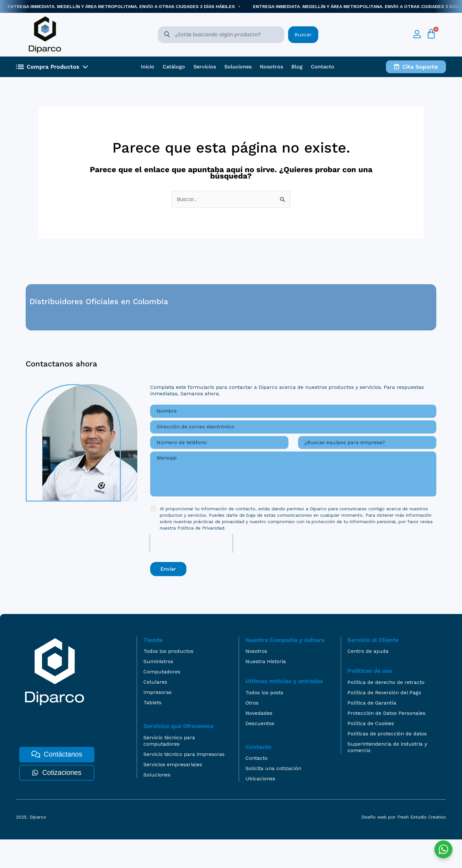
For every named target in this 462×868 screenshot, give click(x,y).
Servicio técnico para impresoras (184, 783)
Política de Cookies (371, 752)
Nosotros (271, 67)
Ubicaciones (260, 807)
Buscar (303, 35)
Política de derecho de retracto (386, 711)
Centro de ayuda (368, 680)
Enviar (168, 601)
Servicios (205, 67)
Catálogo (174, 67)
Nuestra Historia (266, 690)
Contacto (323, 67)
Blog (297, 67)
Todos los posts (264, 721)
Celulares (155, 710)
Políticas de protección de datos (387, 762)
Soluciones (238, 67)
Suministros (158, 690)
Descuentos (260, 752)
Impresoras (158, 721)
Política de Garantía (372, 731)
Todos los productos (168, 680)
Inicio (148, 67)
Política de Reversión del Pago (384, 721)
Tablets (152, 731)
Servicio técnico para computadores (169, 769)
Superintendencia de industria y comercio (387, 776)
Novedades (259, 742)
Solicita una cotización (273, 797)
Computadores (162, 700)
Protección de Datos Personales (386, 742)
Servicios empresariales (173, 793)
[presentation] (191, 575)
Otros (252, 731)
